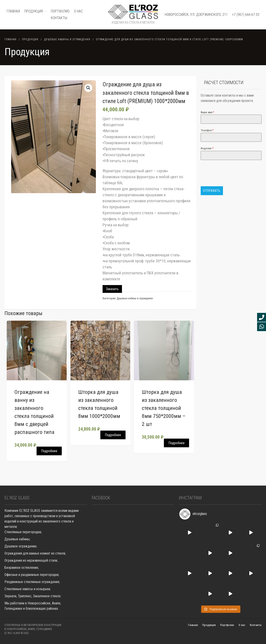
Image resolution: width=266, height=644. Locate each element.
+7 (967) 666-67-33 (246, 15)
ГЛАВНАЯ (13, 11)
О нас (78, 11)
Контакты (59, 18)
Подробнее (49, 451)
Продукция (30, 39)
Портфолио (227, 625)
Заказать (112, 289)
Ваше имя (207, 112)
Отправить (212, 191)
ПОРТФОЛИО (60, 11)
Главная (10, 39)
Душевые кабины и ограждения (67, 39)
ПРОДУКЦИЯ (34, 11)
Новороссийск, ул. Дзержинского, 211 (196, 15)
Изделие (207, 148)
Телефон (207, 130)
